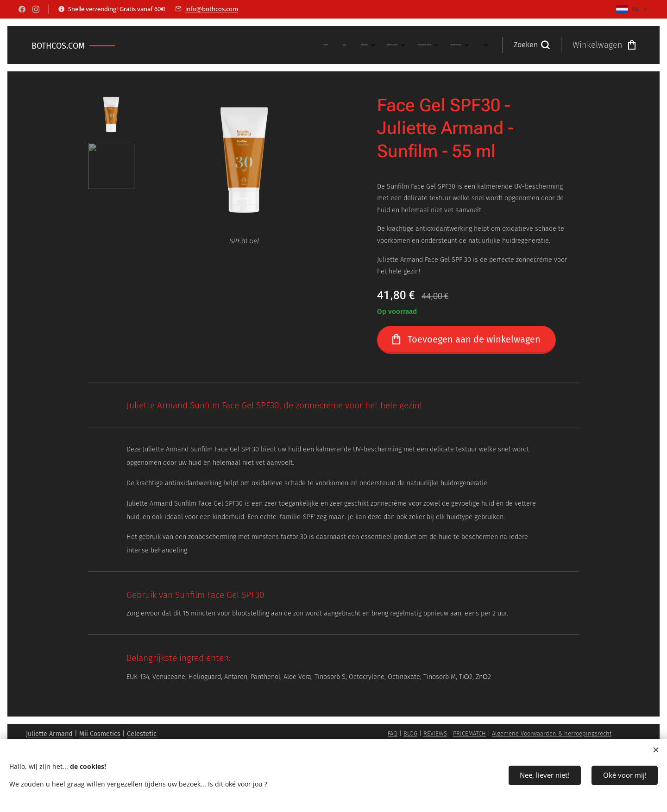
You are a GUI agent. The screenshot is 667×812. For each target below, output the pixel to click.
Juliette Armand (49, 734)
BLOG (410, 733)
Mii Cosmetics (100, 734)
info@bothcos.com (212, 9)
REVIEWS (435, 733)
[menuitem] (361, 45)
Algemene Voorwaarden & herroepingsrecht (552, 733)
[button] (532, 45)
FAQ (393, 733)
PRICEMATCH (469, 733)
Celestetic (142, 734)
